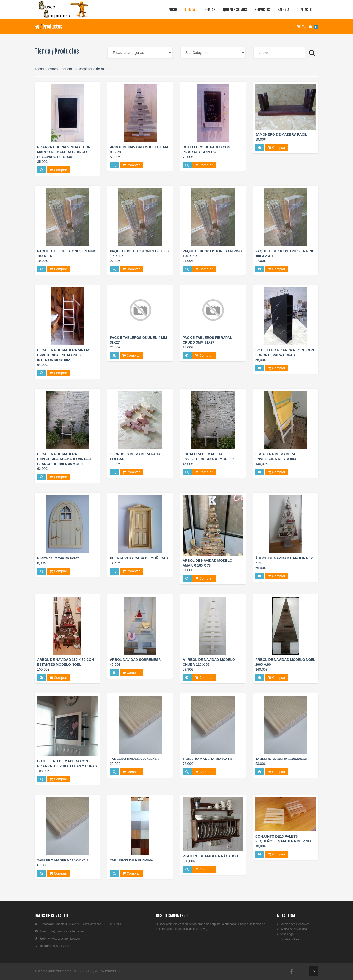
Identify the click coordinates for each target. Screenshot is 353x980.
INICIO (172, 10)
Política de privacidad (293, 929)
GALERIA (283, 10)
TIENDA (190, 10)
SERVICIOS (262, 10)
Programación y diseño (97, 972)
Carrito (307, 27)
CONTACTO (304, 10)
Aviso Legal (287, 934)
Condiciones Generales (294, 924)
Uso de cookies (289, 939)
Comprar (58, 170)
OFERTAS (209, 10)
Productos (52, 27)
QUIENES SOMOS (235, 10)
